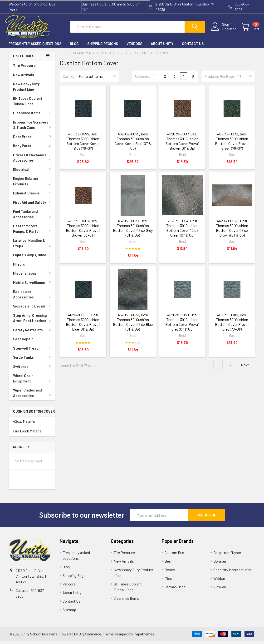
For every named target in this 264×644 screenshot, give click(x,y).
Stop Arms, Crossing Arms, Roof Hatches (33, 321)
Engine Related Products (33, 184)
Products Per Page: (220, 79)
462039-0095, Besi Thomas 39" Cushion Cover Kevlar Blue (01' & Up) (133, 144)
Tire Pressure (24, 68)
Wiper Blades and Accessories (33, 396)
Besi (168, 564)
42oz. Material (24, 424)
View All (220, 590)
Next (248, 368)
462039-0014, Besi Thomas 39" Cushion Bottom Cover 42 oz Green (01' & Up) (182, 231)
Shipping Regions (103, 46)
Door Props (33, 139)
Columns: (143, 79)
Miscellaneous (33, 276)
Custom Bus (174, 556)
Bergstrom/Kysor (227, 556)
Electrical (33, 172)
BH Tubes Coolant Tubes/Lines (28, 104)
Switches (33, 369)
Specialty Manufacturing (232, 573)
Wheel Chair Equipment (33, 381)
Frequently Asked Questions (35, 46)
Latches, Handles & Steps (33, 246)
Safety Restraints (33, 333)
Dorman (220, 564)
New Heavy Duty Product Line (26, 89)
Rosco (170, 573)
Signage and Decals (33, 309)
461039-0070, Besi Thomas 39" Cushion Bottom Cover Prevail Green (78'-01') (232, 144)
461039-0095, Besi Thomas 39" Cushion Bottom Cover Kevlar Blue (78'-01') (83, 144)
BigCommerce (90, 637)
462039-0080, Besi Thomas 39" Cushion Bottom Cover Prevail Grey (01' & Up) (182, 325)
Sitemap (69, 613)
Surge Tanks (33, 360)
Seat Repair (33, 342)
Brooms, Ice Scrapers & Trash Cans (33, 128)
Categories (24, 59)
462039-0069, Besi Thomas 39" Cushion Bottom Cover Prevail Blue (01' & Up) (83, 325)
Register (225, 31)
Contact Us (193, 46)
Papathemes (144, 637)
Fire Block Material (28, 434)
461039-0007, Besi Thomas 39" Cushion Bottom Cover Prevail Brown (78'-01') (83, 231)
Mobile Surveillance (33, 285)
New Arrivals (24, 78)
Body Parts (33, 149)
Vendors (134, 46)
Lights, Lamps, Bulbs (33, 258)
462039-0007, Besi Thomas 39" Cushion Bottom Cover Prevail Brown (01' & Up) (182, 144)
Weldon (219, 581)
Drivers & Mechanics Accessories (33, 161)
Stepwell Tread (33, 351)
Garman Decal (175, 590)
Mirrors (33, 267)
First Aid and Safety (33, 205)
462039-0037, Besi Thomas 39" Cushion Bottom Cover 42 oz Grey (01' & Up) (133, 231)
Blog (74, 46)
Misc (168, 581)
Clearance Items (33, 116)
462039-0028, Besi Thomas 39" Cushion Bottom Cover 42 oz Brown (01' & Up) (232, 231)
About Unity (162, 46)
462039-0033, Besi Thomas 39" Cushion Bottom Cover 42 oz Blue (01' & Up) (133, 325)
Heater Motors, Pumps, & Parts (33, 231)
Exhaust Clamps (33, 196)
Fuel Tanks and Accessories (33, 217)
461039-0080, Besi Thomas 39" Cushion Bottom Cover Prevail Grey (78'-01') (232, 325)
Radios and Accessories (33, 297)
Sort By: (69, 79)
